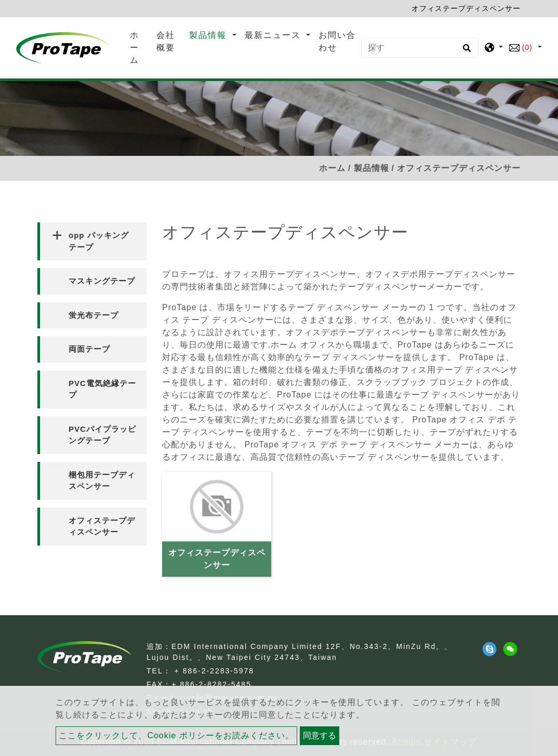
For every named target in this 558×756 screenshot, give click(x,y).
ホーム (141, 48)
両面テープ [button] (89, 349)
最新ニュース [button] (274, 35)
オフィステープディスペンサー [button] (102, 526)
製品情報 (371, 168)
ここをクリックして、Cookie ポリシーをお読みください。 (176, 735)
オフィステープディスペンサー (217, 559)
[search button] (465, 51)
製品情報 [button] (209, 35)
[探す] (420, 48)
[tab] (92, 241)
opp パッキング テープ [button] (99, 241)
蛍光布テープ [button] (94, 315)
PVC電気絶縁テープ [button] (102, 389)
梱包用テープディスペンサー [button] (102, 481)
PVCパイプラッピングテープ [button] (102, 435)
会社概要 (166, 41)
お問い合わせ (337, 41)
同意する (320, 735)
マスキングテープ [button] (102, 281)
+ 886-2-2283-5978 (215, 671)
